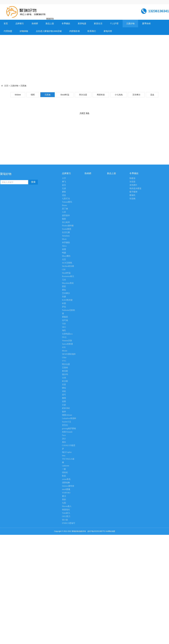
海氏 (64, 330)
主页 (6, 86)
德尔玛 (65, 374)
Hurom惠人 (67, 506)
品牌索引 (20, 23)
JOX (64, 347)
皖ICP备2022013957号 (96, 531)
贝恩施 (23, 86)
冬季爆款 (66, 23)
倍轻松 (65, 472)
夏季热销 (146, 23)
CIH (64, 270)
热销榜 (35, 23)
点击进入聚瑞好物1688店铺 (49, 31)
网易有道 (101, 95)
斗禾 (64, 212)
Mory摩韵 (66, 256)
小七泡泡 (119, 95)
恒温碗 (132, 199)
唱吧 (33, 95)
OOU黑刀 (66, 516)
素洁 (64, 496)
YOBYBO (66, 493)
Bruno (64, 205)
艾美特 (65, 368)
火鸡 (64, 378)
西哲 (64, 286)
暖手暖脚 (133, 192)
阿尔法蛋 (83, 95)
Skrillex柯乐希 (68, 266)
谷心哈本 (66, 222)
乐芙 (64, 385)
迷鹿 (64, 249)
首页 (6, 23)
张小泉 (65, 520)
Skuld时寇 (65, 95)
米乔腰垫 (66, 243)
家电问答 (108, 31)
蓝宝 (64, 185)
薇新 (64, 219)
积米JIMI (66, 408)
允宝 (64, 259)
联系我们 (92, 31)
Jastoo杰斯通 (67, 344)
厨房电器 (82, 23)
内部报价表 (75, 31)
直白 (64, 442)
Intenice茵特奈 (68, 486)
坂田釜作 (66, 215)
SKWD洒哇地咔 (69, 354)
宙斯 (64, 401)
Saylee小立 (67, 422)
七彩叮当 (66, 199)
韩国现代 (66, 510)
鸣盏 (64, 253)
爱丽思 (65, 317)
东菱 (64, 297)
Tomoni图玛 (67, 202)
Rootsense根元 (68, 276)
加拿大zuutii (67, 432)
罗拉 (64, 307)
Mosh (64, 239)
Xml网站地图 (110, 531)
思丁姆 (65, 209)
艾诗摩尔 (136, 95)
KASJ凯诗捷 (67, 300)
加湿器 (132, 182)
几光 (64, 280)
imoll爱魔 (66, 489)
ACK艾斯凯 (67, 263)
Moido (65, 351)
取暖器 (132, 178)
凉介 (64, 439)
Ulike (64, 358)
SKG (64, 327)
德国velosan (67, 415)
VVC (64, 361)
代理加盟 (8, 31)
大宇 (64, 178)
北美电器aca (67, 334)
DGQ (64, 337)
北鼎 (64, 188)
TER (64, 324)
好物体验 (24, 31)
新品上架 (50, 23)
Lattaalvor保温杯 (69, 418)
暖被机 (132, 195)
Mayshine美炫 (68, 283)
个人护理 (114, 23)
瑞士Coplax (67, 452)
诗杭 (64, 391)
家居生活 (98, 23)
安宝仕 (65, 425)
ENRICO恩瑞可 (69, 523)
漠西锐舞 (66, 483)
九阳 (64, 503)
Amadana (66, 236)
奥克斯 (65, 371)
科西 (64, 303)
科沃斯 (65, 381)
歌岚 (64, 476)
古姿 (64, 405)
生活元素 (66, 232)
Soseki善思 (67, 229)
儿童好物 (130, 23)
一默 (64, 469)
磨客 (64, 192)
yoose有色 (66, 479)
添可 (64, 395)
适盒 (152, 95)
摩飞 (64, 182)
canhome (66, 466)
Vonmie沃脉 (67, 341)
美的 (64, 500)
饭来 (64, 412)
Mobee (18, 95)
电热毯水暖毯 (135, 188)
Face (64, 435)
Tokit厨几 (66, 513)
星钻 (64, 290)
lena (64, 456)
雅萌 (64, 398)
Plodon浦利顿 (68, 226)
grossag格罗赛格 (69, 429)
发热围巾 (133, 185)
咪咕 (64, 388)
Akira (64, 246)
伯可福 (65, 320)
